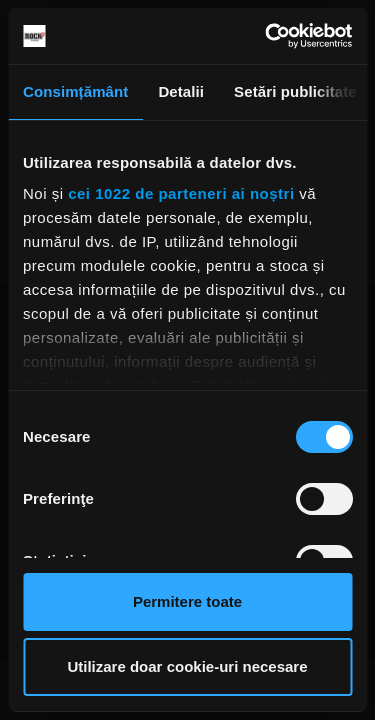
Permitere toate (187, 601)
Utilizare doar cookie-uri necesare (187, 666)
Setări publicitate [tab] (295, 91)
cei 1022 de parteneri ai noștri (181, 193)
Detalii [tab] (181, 91)
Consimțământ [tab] (75, 91)
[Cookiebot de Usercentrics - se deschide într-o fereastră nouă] (267, 36)
